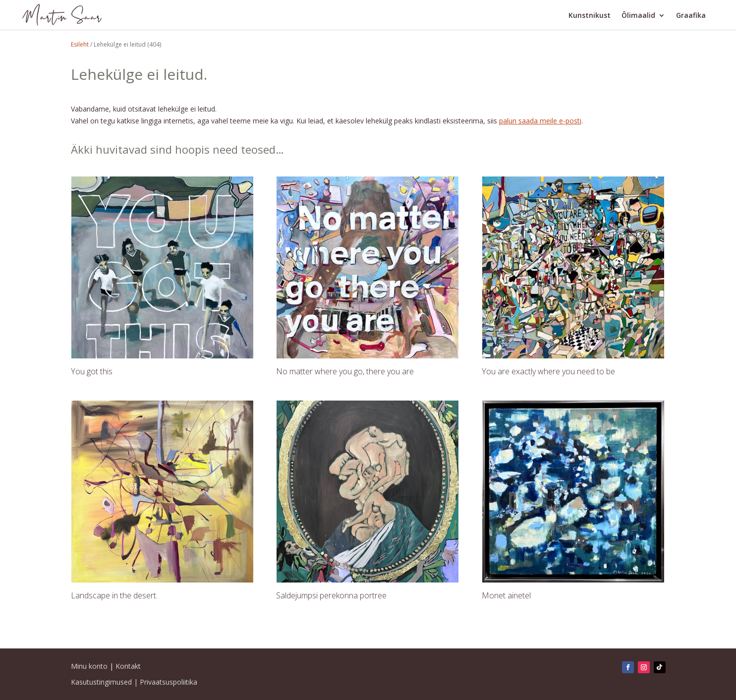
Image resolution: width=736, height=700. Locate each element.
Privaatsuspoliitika (169, 682)
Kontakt (128, 666)
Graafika (691, 16)
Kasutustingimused (101, 682)
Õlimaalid (638, 16)
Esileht (80, 44)
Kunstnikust (590, 16)
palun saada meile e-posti (540, 121)
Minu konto (89, 666)
